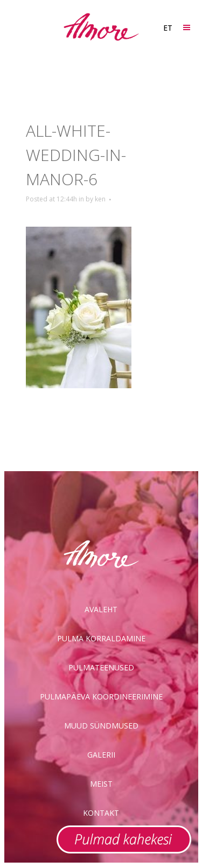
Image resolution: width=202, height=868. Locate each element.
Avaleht (101, 609)
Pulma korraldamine (101, 638)
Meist (101, 784)
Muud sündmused (101, 726)
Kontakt (101, 813)
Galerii (101, 755)
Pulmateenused (101, 667)
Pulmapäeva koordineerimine (101, 696)
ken (100, 199)
